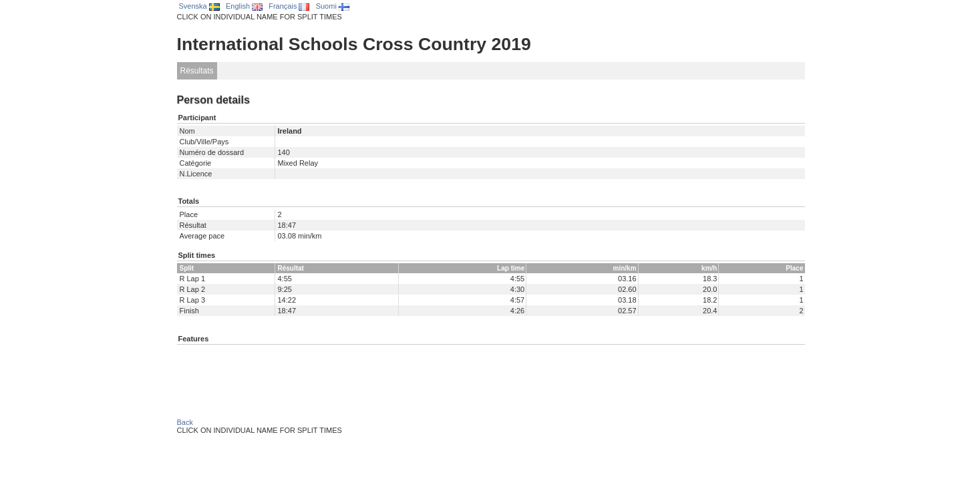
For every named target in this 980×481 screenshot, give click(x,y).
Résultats (197, 71)
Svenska (199, 6)
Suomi (333, 6)
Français (289, 6)
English (244, 6)
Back (185, 422)
